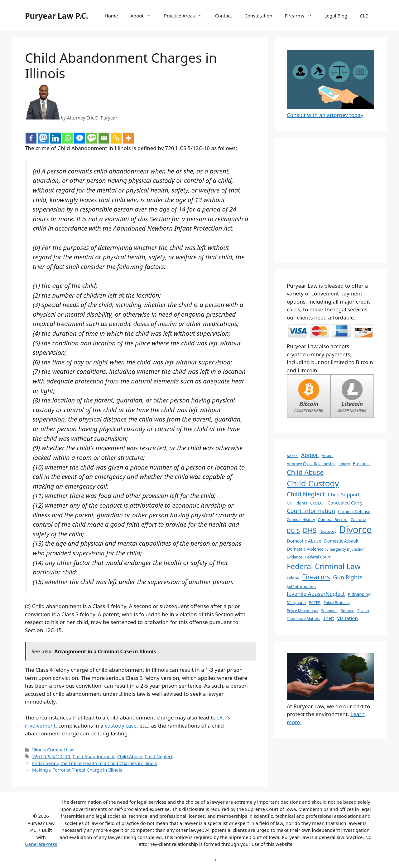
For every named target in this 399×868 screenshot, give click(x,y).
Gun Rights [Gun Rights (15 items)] (348, 577)
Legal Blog (336, 16)
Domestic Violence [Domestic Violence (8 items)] (305, 549)
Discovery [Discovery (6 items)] (328, 531)
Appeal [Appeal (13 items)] (310, 455)
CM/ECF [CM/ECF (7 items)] (317, 503)
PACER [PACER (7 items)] (315, 602)
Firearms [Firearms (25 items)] (316, 577)
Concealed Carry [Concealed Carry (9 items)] (345, 503)
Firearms (302, 16)
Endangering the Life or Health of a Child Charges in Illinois (94, 763)
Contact (224, 16)
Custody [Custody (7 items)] (358, 519)
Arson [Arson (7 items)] (327, 456)
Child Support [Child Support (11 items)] (344, 495)
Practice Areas (186, 16)
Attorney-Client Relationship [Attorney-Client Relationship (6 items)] (311, 464)
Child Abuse (130, 756)
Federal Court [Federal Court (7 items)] (318, 557)
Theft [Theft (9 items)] (329, 618)
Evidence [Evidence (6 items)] (295, 557)
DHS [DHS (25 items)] (310, 530)
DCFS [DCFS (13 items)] (293, 531)
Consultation (258, 16)
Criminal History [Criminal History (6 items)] (301, 519)
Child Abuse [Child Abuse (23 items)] (305, 472)
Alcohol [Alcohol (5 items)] (293, 456)
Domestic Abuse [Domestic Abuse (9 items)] (304, 541)
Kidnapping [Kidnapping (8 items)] (359, 594)
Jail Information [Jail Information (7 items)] (301, 587)
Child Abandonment (94, 756)
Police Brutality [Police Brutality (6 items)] (337, 602)
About (144, 16)
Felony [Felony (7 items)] (293, 578)
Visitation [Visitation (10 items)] (347, 618)
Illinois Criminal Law (53, 750)
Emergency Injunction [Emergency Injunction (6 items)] (345, 549)
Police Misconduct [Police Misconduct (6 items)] (303, 611)
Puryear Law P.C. (57, 16)
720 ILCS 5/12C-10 (51, 756)
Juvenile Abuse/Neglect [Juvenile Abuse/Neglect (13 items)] (316, 594)
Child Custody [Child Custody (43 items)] (313, 483)
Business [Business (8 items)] (362, 463)
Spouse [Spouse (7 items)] (348, 611)
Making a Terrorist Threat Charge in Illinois (77, 770)
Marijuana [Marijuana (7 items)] (296, 602)
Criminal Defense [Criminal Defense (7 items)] (354, 511)
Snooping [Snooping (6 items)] (329, 611)
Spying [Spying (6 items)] (363, 611)
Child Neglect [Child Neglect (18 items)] (306, 494)
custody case (121, 726)
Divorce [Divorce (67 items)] (355, 529)
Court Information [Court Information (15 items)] (311, 511)
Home (111, 16)
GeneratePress (41, 844)
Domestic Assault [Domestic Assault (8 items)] (341, 541)
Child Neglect (159, 756)
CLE (364, 16)
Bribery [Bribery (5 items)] (344, 464)
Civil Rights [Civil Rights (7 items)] (297, 503)
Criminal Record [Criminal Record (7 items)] (333, 519)
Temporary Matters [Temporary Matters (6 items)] (303, 618)
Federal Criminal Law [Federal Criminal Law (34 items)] (324, 566)
